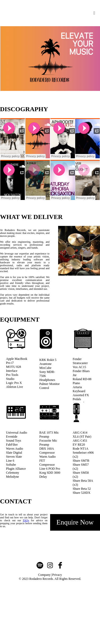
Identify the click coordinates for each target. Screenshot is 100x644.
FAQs (26, 520)
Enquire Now (75, 522)
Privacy (57, 575)
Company (44, 575)
